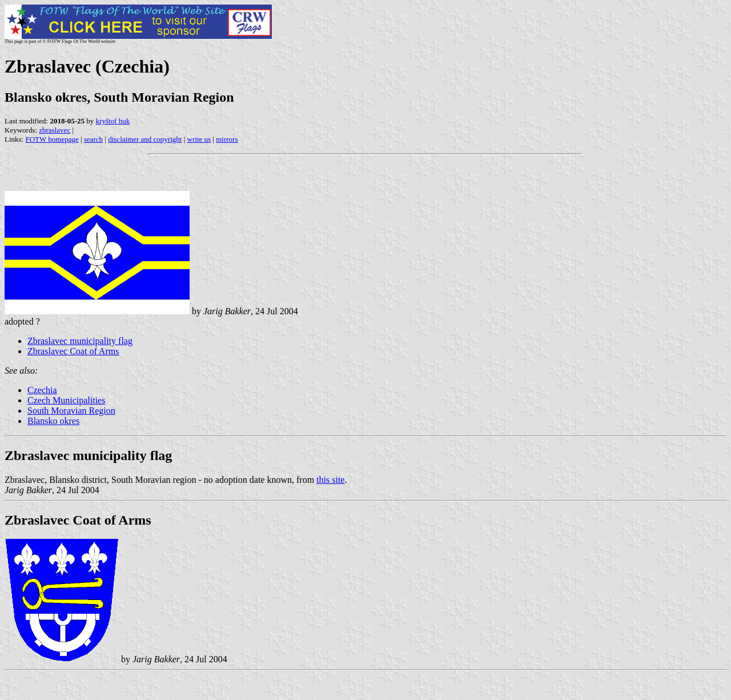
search (93, 139)
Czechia (42, 390)
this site (330, 480)
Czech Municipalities (66, 400)
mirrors (227, 139)
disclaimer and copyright (145, 139)
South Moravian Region (71, 411)
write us (199, 139)
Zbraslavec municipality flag (80, 341)
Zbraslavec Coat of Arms (73, 351)
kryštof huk (113, 121)
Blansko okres (53, 421)
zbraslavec (55, 130)
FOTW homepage (52, 139)
